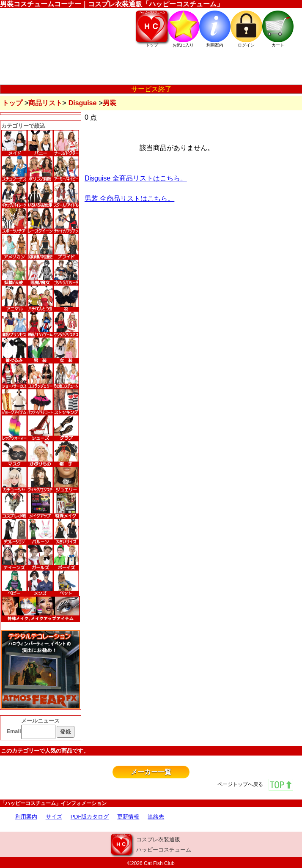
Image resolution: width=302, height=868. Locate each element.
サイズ (54, 817)
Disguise (83, 103)
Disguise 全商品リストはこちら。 (136, 178)
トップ (12, 103)
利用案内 (26, 817)
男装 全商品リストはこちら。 (129, 199)
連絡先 (156, 817)
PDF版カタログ (90, 817)
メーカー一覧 (151, 772)
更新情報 (128, 817)
